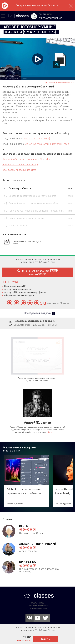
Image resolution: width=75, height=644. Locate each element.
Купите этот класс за (37, 272)
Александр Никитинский (38, 544)
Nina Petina (28, 562)
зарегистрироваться (50, 18)
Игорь (24, 526)
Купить (46, 639)
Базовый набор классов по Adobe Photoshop (27, 159)
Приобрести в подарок (38, 313)
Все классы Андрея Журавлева (19, 170)
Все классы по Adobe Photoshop (20, 165)
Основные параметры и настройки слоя (47, 144)
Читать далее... (54, 432)
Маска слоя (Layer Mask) (37, 139)
